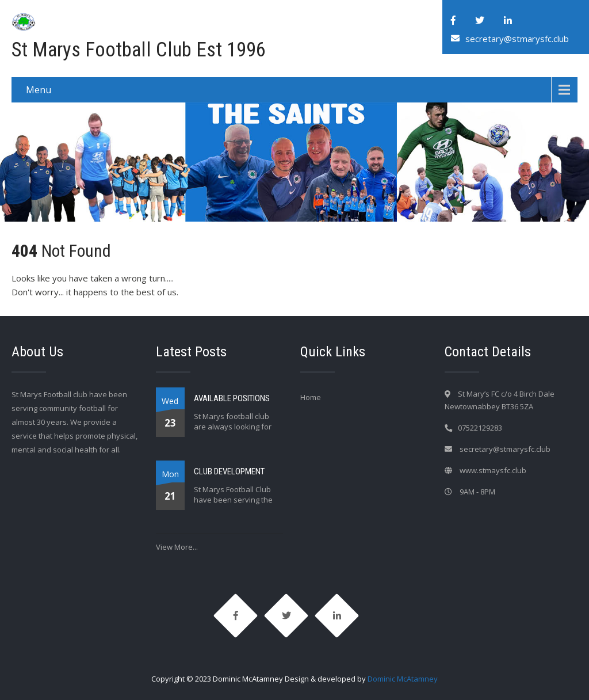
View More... (177, 547)
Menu (39, 90)
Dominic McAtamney (403, 679)
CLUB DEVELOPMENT (229, 471)
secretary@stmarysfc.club (517, 39)
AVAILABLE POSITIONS (232, 398)
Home (311, 397)
